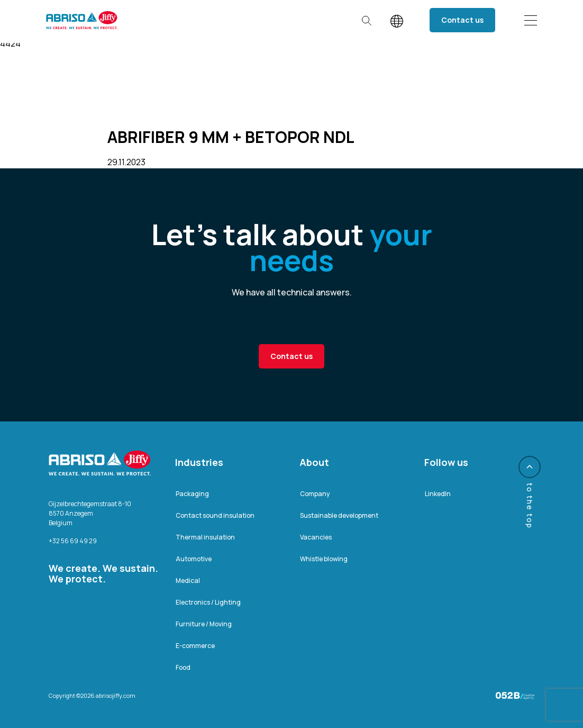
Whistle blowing (324, 559)
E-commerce (195, 646)
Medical (188, 581)
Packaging (192, 494)
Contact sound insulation (215, 515)
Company (315, 494)
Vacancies (316, 537)
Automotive (194, 559)
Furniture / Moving (204, 624)
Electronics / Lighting (208, 602)
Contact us (462, 20)
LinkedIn (438, 494)
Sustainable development (339, 515)
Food (183, 667)
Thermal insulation (205, 537)
